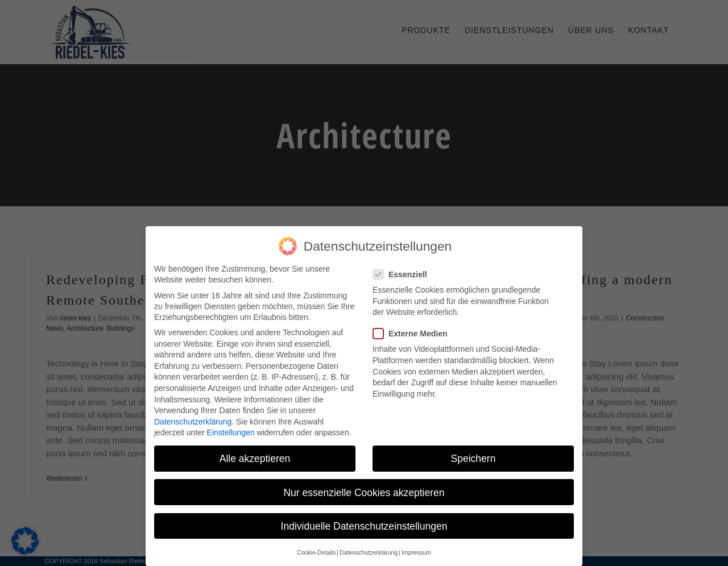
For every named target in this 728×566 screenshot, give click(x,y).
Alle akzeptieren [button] (255, 456)
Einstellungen (231, 430)
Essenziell (405, 272)
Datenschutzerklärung (193, 419)
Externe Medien (415, 332)
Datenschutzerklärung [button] (369, 551)
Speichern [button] (473, 456)
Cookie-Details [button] (316, 551)
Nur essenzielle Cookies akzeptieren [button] (364, 490)
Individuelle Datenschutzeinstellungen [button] (364, 523)
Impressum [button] (416, 551)
